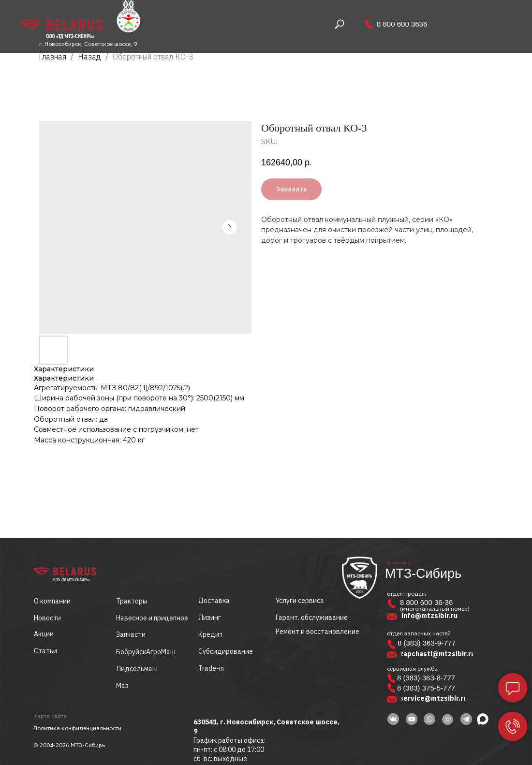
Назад (90, 57)
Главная (52, 57)
